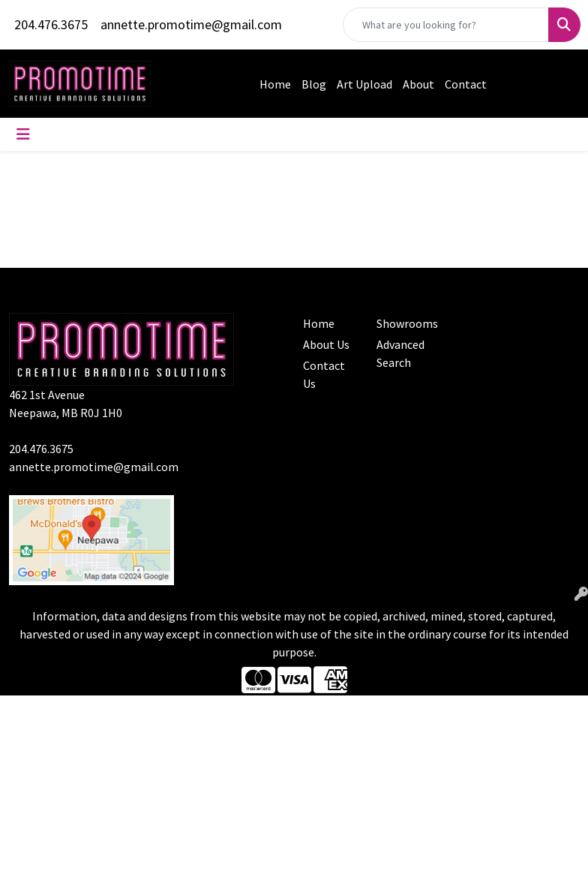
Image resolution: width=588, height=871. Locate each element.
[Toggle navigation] (23, 134)
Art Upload (364, 84)
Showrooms (404, 323)
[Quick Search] (446, 25)
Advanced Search (400, 353)
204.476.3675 (51, 24)
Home (275, 84)
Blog (314, 84)
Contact (466, 84)
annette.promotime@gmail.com (191, 24)
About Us (326, 344)
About (418, 84)
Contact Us (324, 374)
